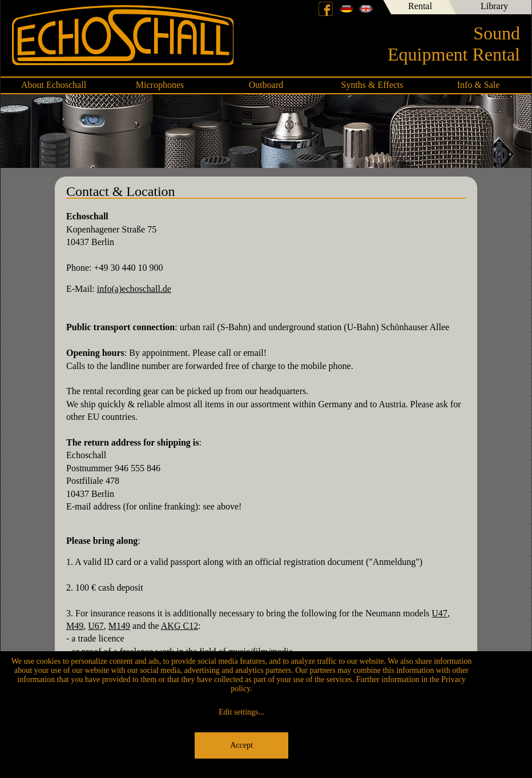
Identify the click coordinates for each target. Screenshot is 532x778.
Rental (420, 6)
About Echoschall (54, 85)
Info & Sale (479, 85)
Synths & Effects (372, 85)
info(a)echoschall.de (134, 289)
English (366, 9)
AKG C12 (180, 626)
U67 (96, 626)
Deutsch (346, 9)
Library (494, 6)
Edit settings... (241, 712)
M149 (119, 626)
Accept (241, 745)
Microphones (160, 85)
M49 (75, 626)
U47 (440, 613)
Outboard (266, 85)
